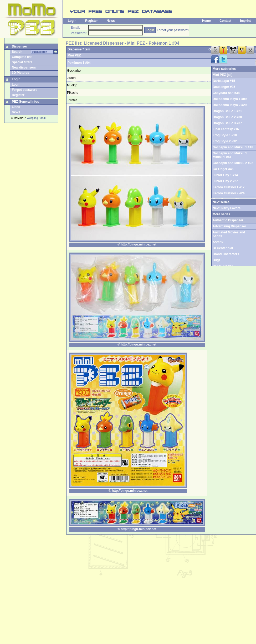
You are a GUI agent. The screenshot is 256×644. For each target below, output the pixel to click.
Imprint (245, 21)
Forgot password (25, 90)
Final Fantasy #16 (226, 129)
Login (72, 21)
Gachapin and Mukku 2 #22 (233, 163)
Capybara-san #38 (226, 93)
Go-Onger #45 (223, 169)
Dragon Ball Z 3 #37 (227, 123)
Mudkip (72, 85)
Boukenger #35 (224, 87)
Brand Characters (226, 254)
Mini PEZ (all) (222, 75)
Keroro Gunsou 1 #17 (229, 187)
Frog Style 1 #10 (225, 135)
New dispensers (24, 67)
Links (16, 107)
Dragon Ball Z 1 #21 (227, 111)
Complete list (22, 57)
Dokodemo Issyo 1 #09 (230, 99)
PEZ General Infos (25, 102)
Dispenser (19, 46)
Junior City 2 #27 (225, 181)
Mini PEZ (74, 55)
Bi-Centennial (223, 248)
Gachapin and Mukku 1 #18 (233, 147)
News (111, 21)
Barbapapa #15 (224, 81)
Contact (225, 21)
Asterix (218, 242)
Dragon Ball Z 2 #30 (227, 117)
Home (206, 21)
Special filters (22, 62)
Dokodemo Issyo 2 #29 (230, 105)
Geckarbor (74, 71)
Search (17, 52)
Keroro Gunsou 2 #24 (229, 193)
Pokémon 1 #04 (79, 63)
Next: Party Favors (227, 208)
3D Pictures (21, 73)
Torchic (72, 100)
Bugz (216, 260)
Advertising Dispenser (229, 226)
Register (91, 21)
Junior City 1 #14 (225, 175)
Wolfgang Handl (36, 118)
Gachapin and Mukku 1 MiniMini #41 (230, 155)
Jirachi (72, 78)
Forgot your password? (173, 30)
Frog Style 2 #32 (225, 141)
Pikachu (73, 93)
